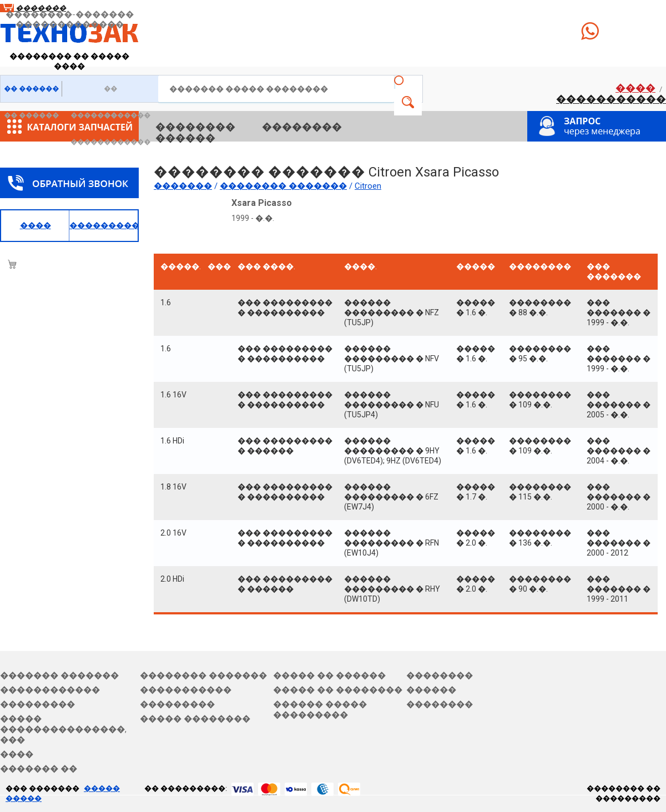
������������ (50, 690)
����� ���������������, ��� (63, 729)
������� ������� (59, 675)
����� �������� (195, 719)
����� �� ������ (329, 675)
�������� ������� (203, 675)
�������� (195, 127)
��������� (37, 704)
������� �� (39, 769)
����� (408, 102)
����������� (611, 99)
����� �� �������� (338, 690)
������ (185, 138)
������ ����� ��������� (320, 710)
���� (635, 88)
